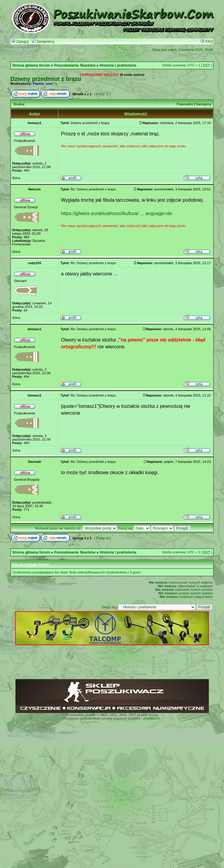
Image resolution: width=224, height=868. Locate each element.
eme (49, 84)
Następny (204, 104)
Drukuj (19, 104)
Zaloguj (20, 42)
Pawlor (39, 84)
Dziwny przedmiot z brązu (46, 79)
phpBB (90, 715)
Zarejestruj (43, 42)
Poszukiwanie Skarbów (75, 65)
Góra (16, 178)
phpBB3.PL (152, 718)
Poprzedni (185, 104)
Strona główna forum (31, 65)
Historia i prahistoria (118, 65)
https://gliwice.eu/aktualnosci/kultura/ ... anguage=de (117, 213)
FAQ (207, 42)
